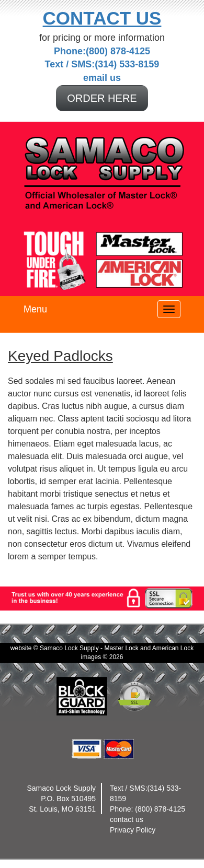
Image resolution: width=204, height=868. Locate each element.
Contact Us (102, 18)
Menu (35, 309)
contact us (127, 819)
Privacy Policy (133, 830)
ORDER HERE (102, 98)
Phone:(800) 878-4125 (102, 51)
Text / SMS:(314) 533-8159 (102, 64)
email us (102, 78)
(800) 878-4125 (160, 809)
